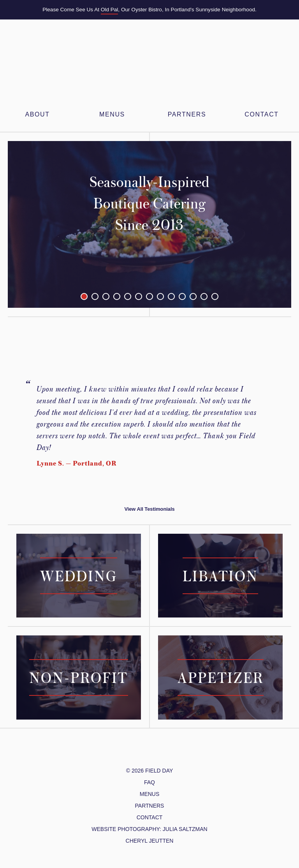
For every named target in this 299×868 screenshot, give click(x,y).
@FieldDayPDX (126, 752)
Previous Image (36, 224)
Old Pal (110, 10)
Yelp (167, 752)
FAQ (149, 782)
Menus (150, 794)
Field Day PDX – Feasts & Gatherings (149, 67)
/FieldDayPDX (144, 752)
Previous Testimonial (15, 421)
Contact (261, 114)
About (37, 114)
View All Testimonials (149, 509)
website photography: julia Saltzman (149, 829)
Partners (150, 806)
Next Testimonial (284, 421)
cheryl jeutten (150, 841)
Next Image (263, 224)
